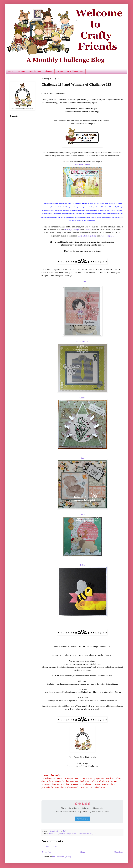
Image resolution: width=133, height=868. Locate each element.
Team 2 (74, 834)
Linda (82, 514)
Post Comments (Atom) (61, 857)
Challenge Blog (90, 236)
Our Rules (21, 71)
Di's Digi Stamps (82, 165)
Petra (82, 565)
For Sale (60, 71)
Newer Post (47, 852)
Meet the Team (35, 71)
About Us (49, 71)
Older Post (118, 852)
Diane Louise (82, 341)
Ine (82, 458)
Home (10, 71)
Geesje (82, 398)
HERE (88, 230)
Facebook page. (107, 236)
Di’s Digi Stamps (72, 230)
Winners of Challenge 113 (87, 834)
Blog (80, 236)
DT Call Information (75, 71)
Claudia (82, 281)
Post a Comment (51, 846)
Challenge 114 (53, 834)
